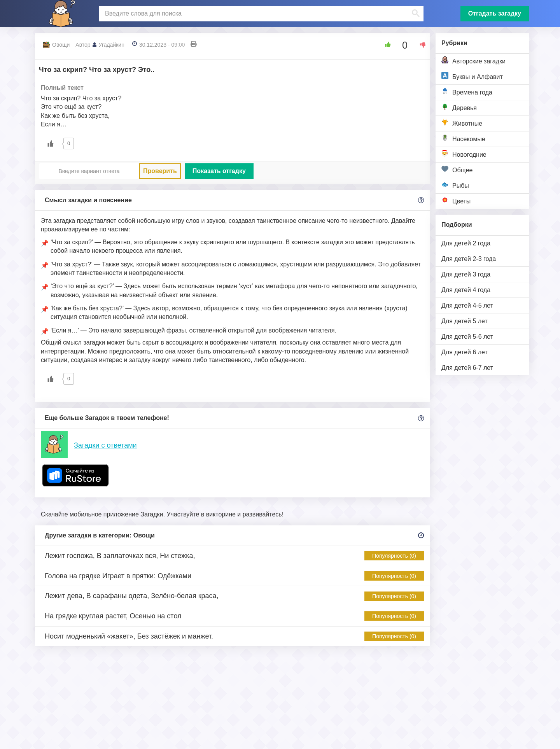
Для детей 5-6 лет (467, 337)
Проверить (160, 171)
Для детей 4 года (466, 290)
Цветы (456, 200)
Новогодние (464, 154)
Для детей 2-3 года (469, 259)
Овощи (61, 45)
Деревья (459, 107)
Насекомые (463, 138)
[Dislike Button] (420, 45)
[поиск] (260, 14)
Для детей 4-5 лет (467, 305)
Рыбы (455, 185)
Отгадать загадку (495, 13)
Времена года (467, 92)
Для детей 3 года (466, 274)
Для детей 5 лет (465, 321)
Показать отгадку (219, 171)
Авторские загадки (473, 60)
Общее (457, 169)
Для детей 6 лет (465, 352)
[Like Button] (385, 45)
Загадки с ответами (105, 445)
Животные (462, 123)
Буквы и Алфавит (472, 76)
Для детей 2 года (466, 243)
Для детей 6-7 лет (467, 368)
